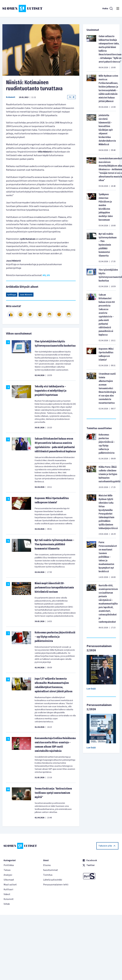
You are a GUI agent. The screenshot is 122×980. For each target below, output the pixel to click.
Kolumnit (11, 97)
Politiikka (9, 865)
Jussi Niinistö (26, 295)
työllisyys (12, 295)
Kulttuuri (8, 889)
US (48, 275)
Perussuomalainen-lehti (56, 885)
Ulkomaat (9, 880)
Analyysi (8, 875)
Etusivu (47, 865)
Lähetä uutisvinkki (53, 880)
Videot (7, 894)
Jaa (71, 97)
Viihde (7, 904)
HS (44, 275)
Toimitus (48, 875)
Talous (7, 870)
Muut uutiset (10, 885)
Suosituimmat (51, 870)
